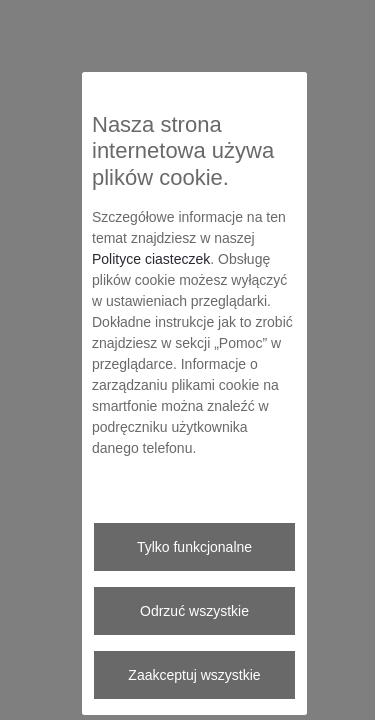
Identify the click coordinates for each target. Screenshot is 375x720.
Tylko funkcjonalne (194, 547)
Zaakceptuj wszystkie (194, 675)
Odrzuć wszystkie (194, 611)
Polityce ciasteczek (151, 259)
